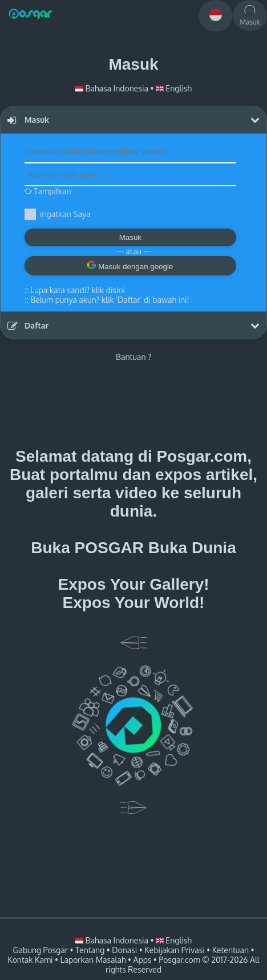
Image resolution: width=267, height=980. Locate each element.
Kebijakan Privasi (174, 950)
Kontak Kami (30, 960)
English (174, 88)
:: (75, 290)
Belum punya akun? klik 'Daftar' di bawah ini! (110, 300)
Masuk (130, 237)
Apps (143, 960)
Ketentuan (230, 950)
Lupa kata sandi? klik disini (78, 290)
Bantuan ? (133, 357)
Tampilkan (48, 191)
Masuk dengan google (130, 266)
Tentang (90, 950)
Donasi (124, 950)
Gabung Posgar (41, 950)
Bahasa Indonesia (113, 88)
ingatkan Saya (65, 214)
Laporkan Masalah (93, 960)
